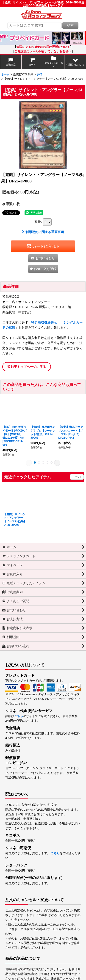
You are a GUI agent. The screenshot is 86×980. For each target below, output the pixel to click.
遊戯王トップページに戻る (27, 367)
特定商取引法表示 (44, 322)
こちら (19, 716)
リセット (77, 477)
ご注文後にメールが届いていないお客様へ (43, 52)
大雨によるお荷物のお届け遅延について (43, 47)
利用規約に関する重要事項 (43, 232)
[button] (75, 62)
